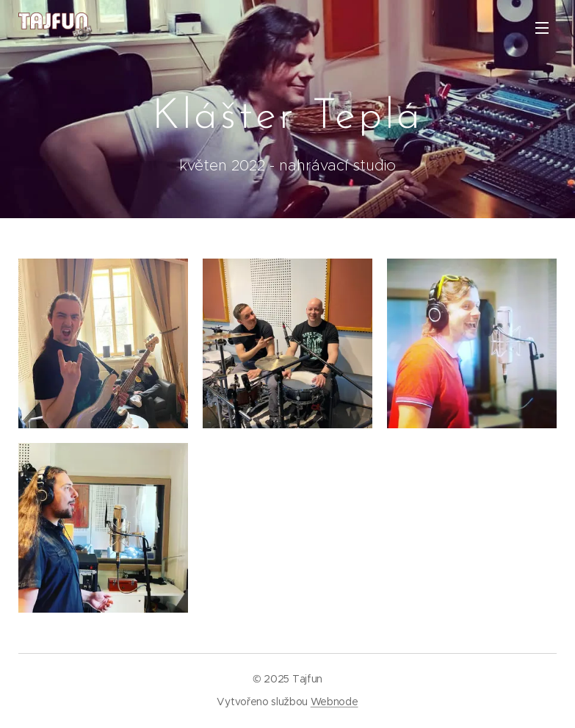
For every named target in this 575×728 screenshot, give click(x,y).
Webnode (334, 702)
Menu (542, 28)
